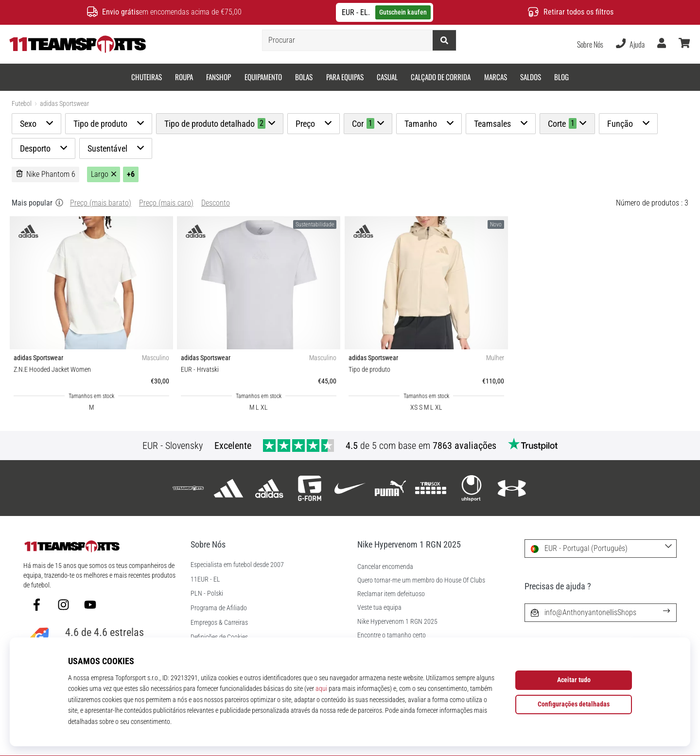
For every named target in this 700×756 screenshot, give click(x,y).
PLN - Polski (207, 594)
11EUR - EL (205, 580)
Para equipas (345, 77)
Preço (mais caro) (166, 203)
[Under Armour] (512, 488)
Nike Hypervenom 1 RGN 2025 (397, 622)
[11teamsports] (188, 488)
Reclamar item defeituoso (391, 594)
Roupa (184, 77)
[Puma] (391, 488)
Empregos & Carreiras (219, 623)
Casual (387, 77)
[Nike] (350, 488)
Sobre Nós (590, 44)
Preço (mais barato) (101, 203)
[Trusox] (431, 488)
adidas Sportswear (64, 104)
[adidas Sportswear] (269, 488)
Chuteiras (147, 77)
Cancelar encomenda (385, 567)
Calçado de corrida (441, 77)
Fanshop (219, 77)
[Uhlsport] (471, 488)
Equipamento (263, 77)
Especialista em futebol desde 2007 (237, 565)
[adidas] (229, 488)
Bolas (304, 77)
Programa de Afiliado (219, 608)
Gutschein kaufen (403, 12)
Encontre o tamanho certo (392, 635)
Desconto (216, 203)
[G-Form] (309, 488)
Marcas (496, 77)
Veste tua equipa (379, 608)
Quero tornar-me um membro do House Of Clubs (421, 580)
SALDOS (531, 77)
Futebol (22, 104)
